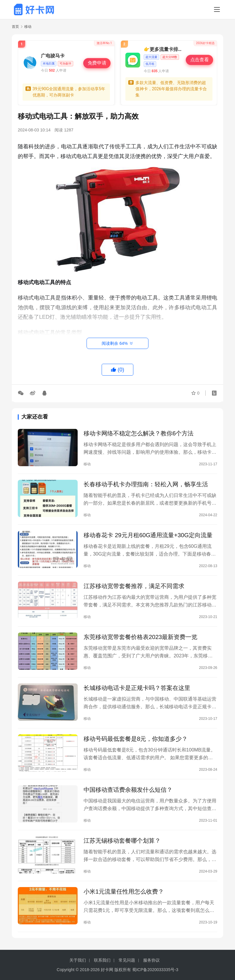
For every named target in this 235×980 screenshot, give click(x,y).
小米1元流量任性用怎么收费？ (124, 892)
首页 (15, 27)
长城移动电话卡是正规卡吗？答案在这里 (137, 688)
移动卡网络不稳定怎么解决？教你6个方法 (139, 433)
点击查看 (199, 60)
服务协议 (151, 960)
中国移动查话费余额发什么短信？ (128, 790)
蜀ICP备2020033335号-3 (155, 970)
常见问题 (127, 960)
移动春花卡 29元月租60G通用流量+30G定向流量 (148, 535)
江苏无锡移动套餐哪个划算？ (122, 841)
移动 (87, 464)
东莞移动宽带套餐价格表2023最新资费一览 (141, 637)
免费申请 (97, 63)
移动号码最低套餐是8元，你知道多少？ (136, 739)
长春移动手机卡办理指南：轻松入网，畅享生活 (146, 484)
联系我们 (102, 960)
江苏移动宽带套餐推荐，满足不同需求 (134, 586)
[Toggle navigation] (217, 9)
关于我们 (78, 960)
